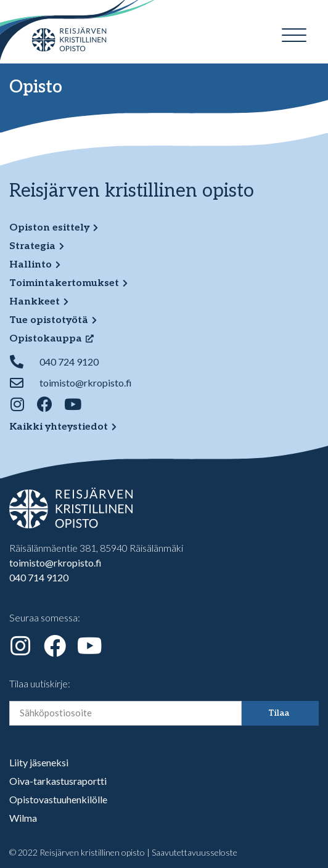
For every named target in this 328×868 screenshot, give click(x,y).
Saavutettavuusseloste (195, 852)
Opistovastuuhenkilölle (58, 799)
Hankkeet (35, 302)
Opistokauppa (46, 339)
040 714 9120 (39, 577)
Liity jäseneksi (39, 762)
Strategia (32, 246)
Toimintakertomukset (64, 283)
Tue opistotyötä (49, 320)
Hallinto (31, 265)
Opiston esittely (49, 228)
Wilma (23, 818)
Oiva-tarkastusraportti (58, 781)
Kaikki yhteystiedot (59, 427)
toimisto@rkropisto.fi (55, 563)
